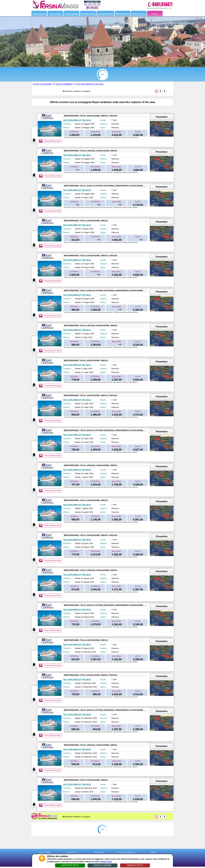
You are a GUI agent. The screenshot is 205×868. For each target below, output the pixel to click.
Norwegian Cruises (105, 14)
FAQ (153, 852)
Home (155, 14)
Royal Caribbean (72, 14)
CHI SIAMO (45, 852)
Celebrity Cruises (88, 14)
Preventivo (162, 117)
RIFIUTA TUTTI (135, 865)
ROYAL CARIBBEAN (64, 84)
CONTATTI (72, 852)
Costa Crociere (39, 14)
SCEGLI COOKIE (102, 865)
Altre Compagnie (123, 14)
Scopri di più (106, 862)
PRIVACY (99, 852)
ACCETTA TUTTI (70, 865)
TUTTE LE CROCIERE (42, 84)
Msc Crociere (55, 14)
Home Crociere (139, 14)
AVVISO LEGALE (126, 852)
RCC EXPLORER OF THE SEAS (90, 84)
